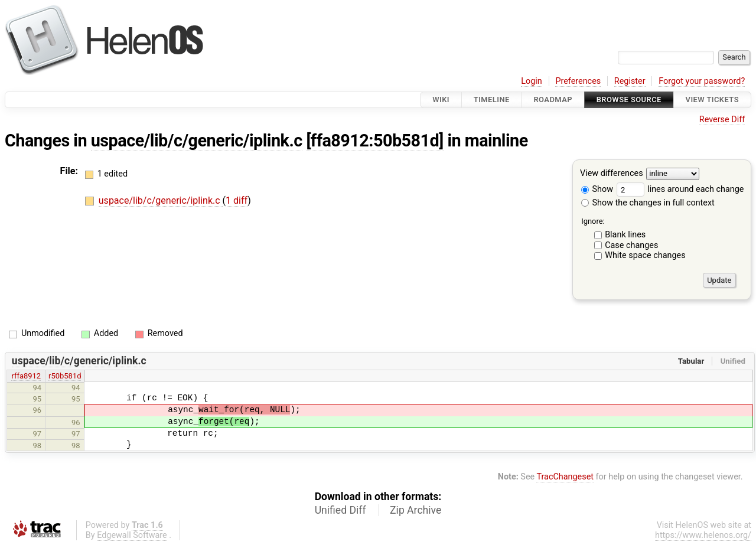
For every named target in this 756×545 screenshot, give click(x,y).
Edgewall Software (132, 535)
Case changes (631, 245)
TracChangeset (565, 477)
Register (630, 81)
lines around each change (680, 189)
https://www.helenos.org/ (703, 535)
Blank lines (625, 235)
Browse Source (629, 99)
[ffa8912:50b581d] (374, 141)
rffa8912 (26, 376)
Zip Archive (416, 510)
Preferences (578, 81)
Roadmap (553, 99)
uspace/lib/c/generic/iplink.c (197, 141)
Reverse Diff (722, 120)
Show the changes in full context (648, 203)
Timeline (492, 99)
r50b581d (65, 376)
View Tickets (712, 99)
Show (597, 189)
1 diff (237, 200)
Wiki (441, 99)
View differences (612, 174)
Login (532, 81)
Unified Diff (340, 510)
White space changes (645, 255)
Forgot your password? (702, 81)
